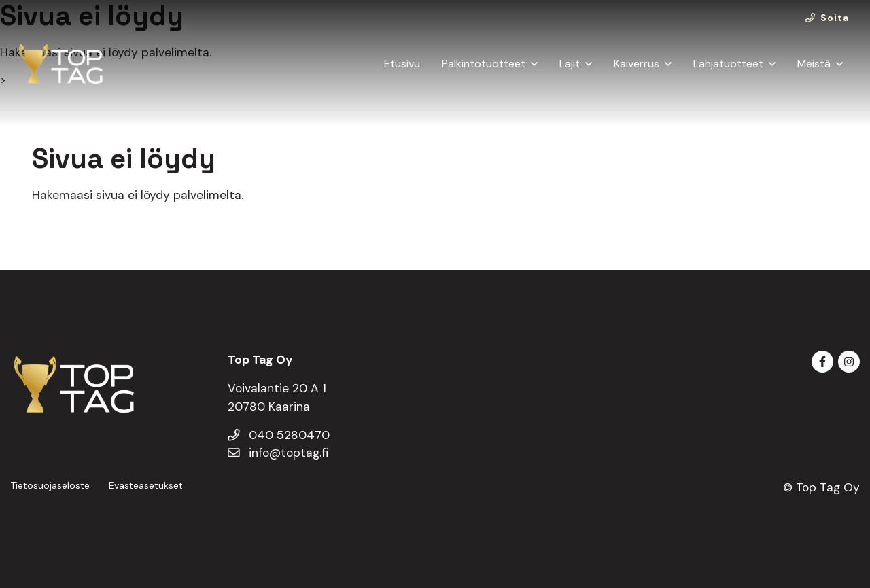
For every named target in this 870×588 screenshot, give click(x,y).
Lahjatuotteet (728, 64)
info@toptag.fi (278, 453)
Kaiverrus (637, 64)
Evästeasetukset (146, 485)
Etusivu (402, 64)
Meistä (814, 64)
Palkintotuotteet (484, 64)
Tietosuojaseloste (50, 485)
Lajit (570, 64)
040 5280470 (279, 435)
